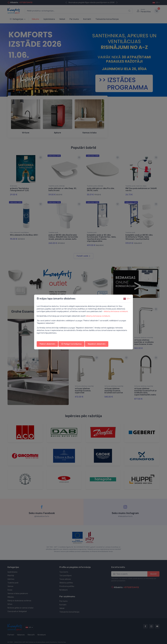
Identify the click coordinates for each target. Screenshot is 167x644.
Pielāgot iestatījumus (71, 344)
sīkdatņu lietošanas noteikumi (116, 311)
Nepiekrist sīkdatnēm (97, 344)
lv (126, 299)
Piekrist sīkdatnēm (47, 344)
